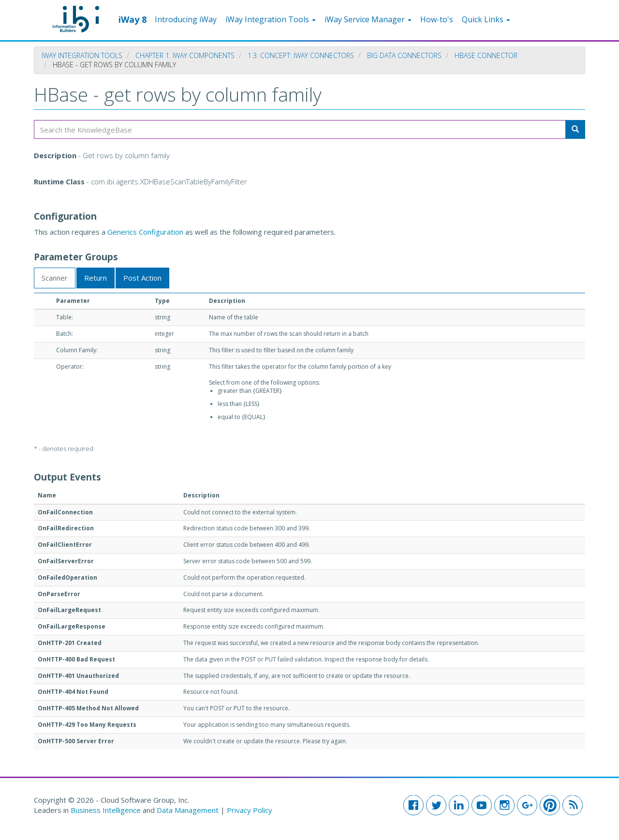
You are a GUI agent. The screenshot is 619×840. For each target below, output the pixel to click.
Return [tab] (96, 278)
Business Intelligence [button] (106, 810)
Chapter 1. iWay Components (185, 55)
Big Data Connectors (404, 55)
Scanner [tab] (55, 278)
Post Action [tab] (142, 278)
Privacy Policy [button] (250, 810)
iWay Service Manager (368, 19)
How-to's (437, 19)
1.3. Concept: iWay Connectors (301, 55)
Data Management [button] (189, 810)
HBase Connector (486, 55)
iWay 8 (133, 19)
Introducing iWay (186, 19)
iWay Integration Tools (271, 19)
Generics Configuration (145, 232)
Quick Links (486, 19)
